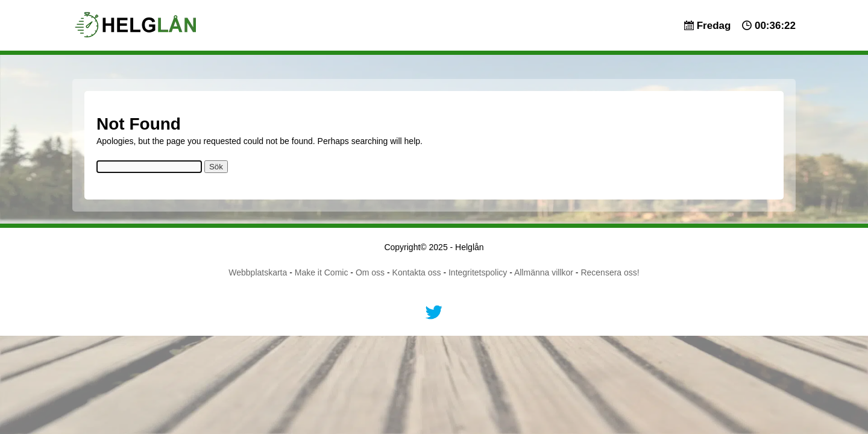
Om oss (370, 272)
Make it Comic (322, 272)
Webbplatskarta (258, 272)
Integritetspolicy (478, 272)
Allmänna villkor (544, 272)
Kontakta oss (417, 272)
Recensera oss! (610, 272)
